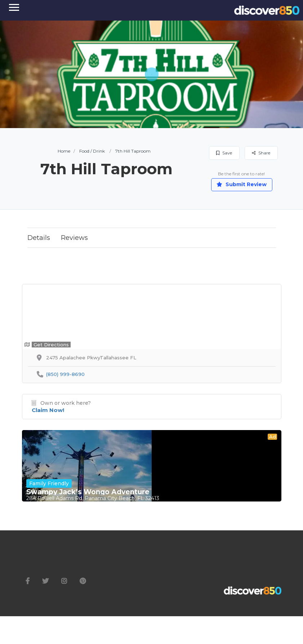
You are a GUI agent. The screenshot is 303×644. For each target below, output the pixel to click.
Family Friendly (49, 483)
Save (224, 153)
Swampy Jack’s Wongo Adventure (88, 492)
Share (261, 153)
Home (64, 151)
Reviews (74, 238)
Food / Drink (92, 151)
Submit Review (242, 184)
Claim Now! (48, 410)
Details (39, 238)
